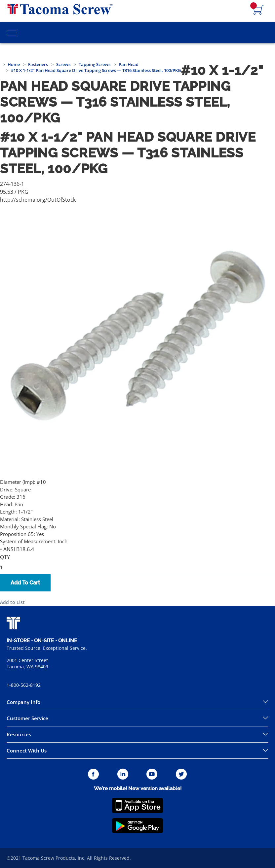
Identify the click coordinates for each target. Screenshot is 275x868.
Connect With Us (27, 751)
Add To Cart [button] (25, 583)
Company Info (23, 702)
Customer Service (27, 718)
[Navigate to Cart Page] (258, 10)
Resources (19, 734)
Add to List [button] (12, 602)
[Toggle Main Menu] (12, 33)
